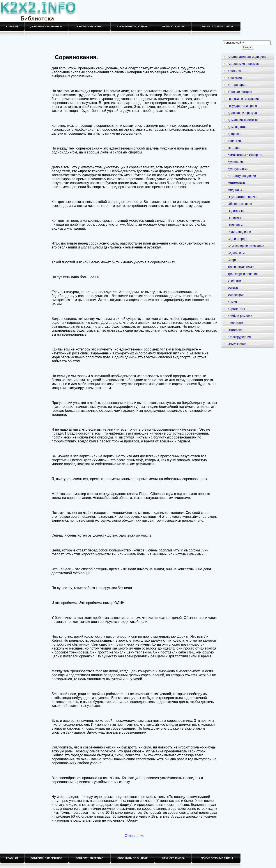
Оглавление (135, 836)
